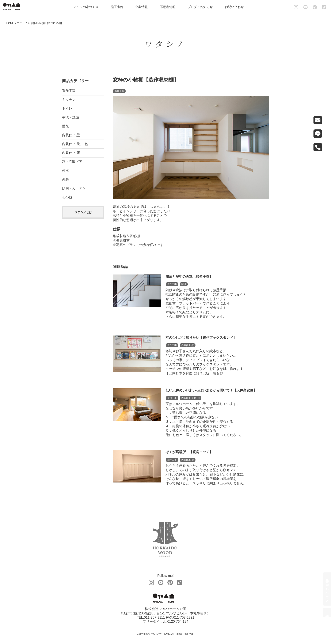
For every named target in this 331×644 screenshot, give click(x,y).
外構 (65, 171)
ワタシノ (22, 23)
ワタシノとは (83, 212)
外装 (65, 179)
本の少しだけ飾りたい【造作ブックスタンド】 (201, 338)
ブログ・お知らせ (203, 7)
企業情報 (144, 7)
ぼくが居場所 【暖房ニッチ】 (189, 452)
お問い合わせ (237, 7)
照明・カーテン (74, 188)
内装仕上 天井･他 (75, 144)
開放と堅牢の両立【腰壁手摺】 (189, 276)
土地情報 (327, 613)
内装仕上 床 (71, 153)
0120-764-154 (178, 622)
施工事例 (119, 7)
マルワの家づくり (88, 7)
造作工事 (69, 91)
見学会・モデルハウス (327, 589)
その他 (67, 197)
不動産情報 (170, 7)
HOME (10, 23)
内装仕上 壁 (71, 135)
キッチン (69, 100)
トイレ (67, 108)
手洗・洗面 (71, 117)
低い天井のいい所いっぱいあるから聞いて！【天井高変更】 (211, 390)
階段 (65, 126)
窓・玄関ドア (72, 162)
